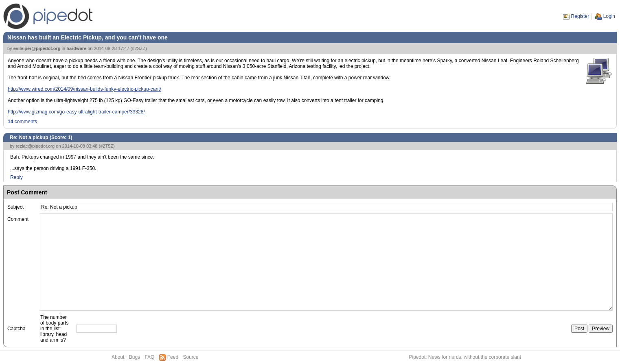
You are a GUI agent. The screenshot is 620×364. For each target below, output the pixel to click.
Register (580, 16)
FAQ (149, 357)
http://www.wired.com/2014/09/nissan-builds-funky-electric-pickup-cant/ (84, 89)
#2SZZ (139, 48)
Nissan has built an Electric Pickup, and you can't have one (88, 37)
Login (609, 16)
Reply (16, 177)
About (118, 357)
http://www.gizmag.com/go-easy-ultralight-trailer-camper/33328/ (76, 112)
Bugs (135, 357)
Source (191, 357)
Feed (173, 357)
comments (22, 122)
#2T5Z (107, 146)
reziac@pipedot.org (35, 146)
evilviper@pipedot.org (37, 48)
